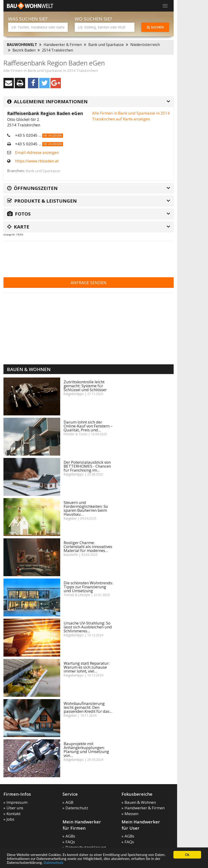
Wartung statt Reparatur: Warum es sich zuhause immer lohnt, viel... (87, 667)
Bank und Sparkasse (106, 45)
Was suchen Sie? (28, 19)
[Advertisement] (87, 256)
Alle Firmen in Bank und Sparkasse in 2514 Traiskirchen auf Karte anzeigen (131, 116)
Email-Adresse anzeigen (37, 152)
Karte (18, 227)
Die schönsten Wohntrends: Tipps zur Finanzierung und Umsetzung (88, 587)
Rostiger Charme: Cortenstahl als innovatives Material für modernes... (88, 547)
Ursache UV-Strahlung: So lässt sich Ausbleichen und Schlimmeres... (88, 627)
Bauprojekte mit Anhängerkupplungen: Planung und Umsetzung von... (86, 749)
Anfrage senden (89, 283)
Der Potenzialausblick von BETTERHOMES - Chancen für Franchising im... (87, 466)
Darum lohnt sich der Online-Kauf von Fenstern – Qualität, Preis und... (88, 426)
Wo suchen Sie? (93, 19)
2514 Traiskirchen (58, 50)
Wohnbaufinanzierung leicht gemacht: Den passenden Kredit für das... (88, 707)
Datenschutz (53, 863)
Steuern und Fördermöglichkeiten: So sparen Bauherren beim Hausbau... (86, 508)
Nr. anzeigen (53, 136)
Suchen (155, 27)
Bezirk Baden (24, 50)
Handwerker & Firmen (63, 45)
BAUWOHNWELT (22, 45)
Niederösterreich (145, 45)
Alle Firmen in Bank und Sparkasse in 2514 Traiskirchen (51, 70)
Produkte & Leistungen (42, 201)
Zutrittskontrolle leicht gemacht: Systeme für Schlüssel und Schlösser (85, 386)
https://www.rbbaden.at (37, 161)
